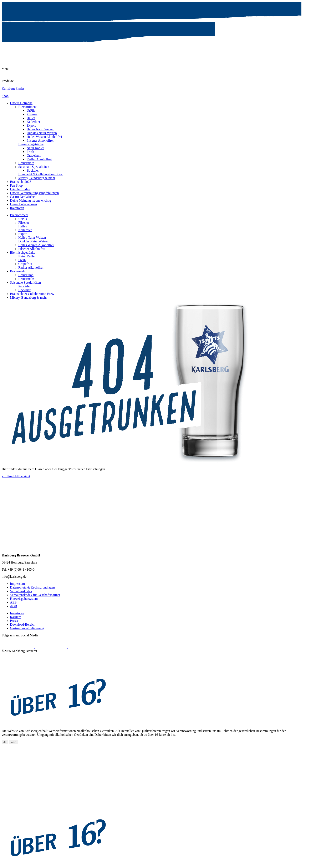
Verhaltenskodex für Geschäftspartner (35, 595)
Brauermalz (26, 163)
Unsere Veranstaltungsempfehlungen (34, 193)
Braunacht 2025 (21, 182)
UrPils (31, 110)
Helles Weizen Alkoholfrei (44, 137)
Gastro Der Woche (22, 197)
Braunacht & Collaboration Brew (40, 174)
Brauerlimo (26, 275)
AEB (13, 602)
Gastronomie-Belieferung (27, 628)
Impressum (17, 584)
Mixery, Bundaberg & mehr (37, 178)
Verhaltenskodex (21, 591)
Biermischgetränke (31, 144)
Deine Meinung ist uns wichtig (30, 200)
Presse (14, 621)
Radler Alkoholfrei (39, 159)
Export (31, 125)
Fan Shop (16, 185)
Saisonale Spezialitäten (34, 167)
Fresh (30, 152)
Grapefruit (34, 155)
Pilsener (32, 114)
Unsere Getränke (21, 103)
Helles (31, 118)
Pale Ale (24, 286)
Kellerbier (33, 122)
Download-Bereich (23, 624)
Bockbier (33, 170)
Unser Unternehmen (23, 204)
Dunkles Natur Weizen (42, 133)
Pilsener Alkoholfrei (40, 140)
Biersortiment (27, 107)
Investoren (17, 208)
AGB (14, 606)
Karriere (16, 617)
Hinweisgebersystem (24, 599)
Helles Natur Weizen (40, 129)
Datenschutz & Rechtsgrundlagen (32, 587)
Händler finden (20, 189)
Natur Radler (35, 148)
